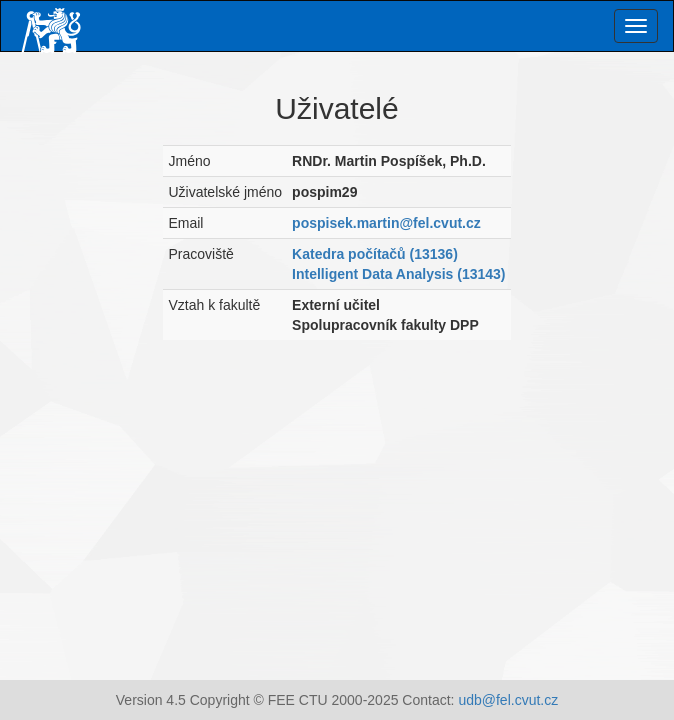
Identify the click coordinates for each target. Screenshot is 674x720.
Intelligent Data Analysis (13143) (398, 274)
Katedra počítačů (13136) (375, 254)
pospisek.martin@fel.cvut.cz (386, 223)
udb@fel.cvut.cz (508, 700)
